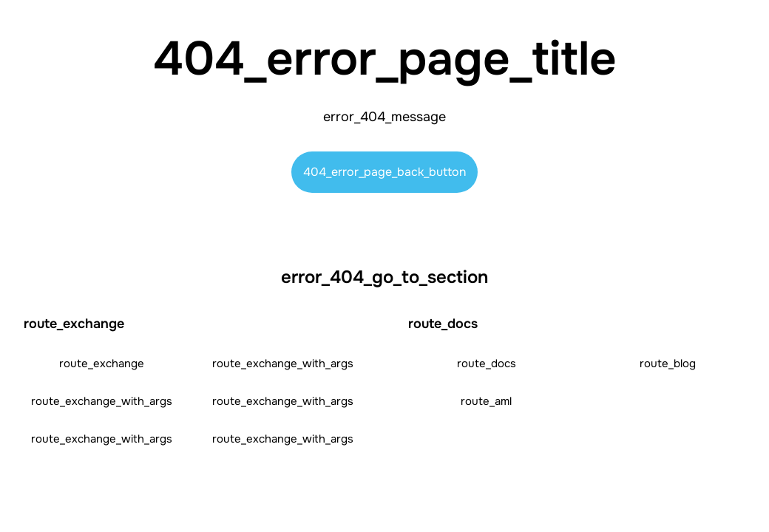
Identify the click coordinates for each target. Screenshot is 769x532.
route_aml (486, 401)
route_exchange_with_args (283, 364)
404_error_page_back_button (384, 172)
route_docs (487, 364)
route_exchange (102, 364)
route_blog (668, 364)
